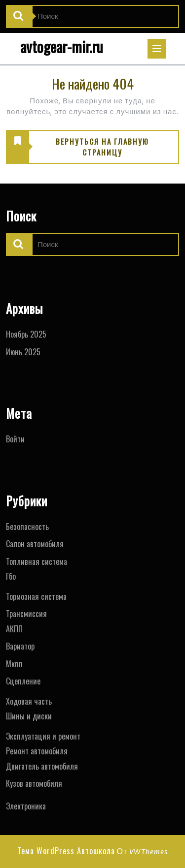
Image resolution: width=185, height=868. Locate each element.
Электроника (26, 806)
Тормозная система (36, 596)
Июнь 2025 (23, 352)
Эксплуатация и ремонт (43, 736)
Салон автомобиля (35, 544)
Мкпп (14, 664)
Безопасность (27, 527)
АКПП (14, 629)
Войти (15, 439)
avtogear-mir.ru (62, 46)
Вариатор (20, 646)
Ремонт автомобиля (37, 751)
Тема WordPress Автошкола (66, 851)
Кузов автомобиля (34, 783)
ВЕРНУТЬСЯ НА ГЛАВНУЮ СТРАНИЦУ (78, 147)
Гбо (11, 576)
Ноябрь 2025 (26, 334)
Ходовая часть (29, 701)
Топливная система (37, 561)
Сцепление (23, 681)
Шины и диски (29, 716)
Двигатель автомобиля (42, 766)
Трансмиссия (26, 614)
